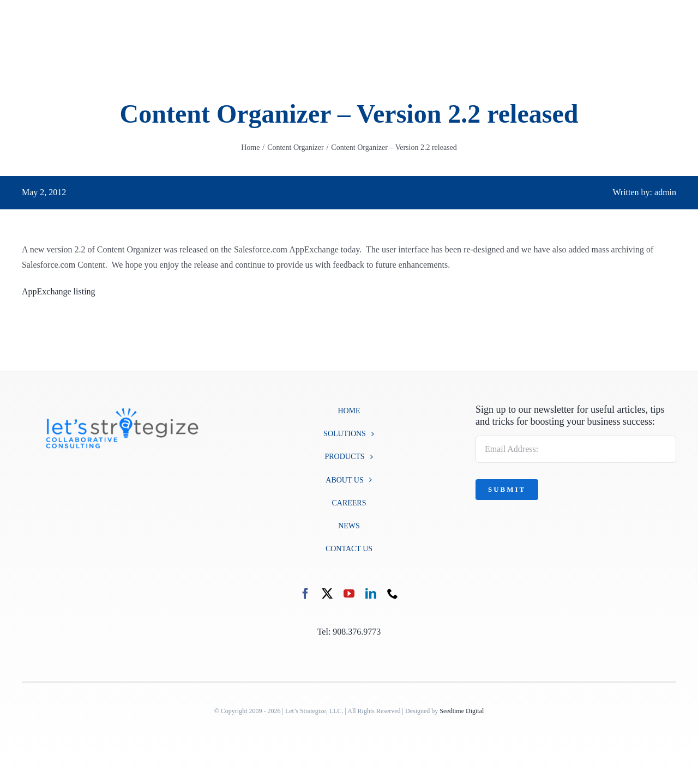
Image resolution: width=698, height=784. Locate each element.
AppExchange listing (59, 291)
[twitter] (327, 594)
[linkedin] (371, 594)
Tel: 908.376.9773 (349, 632)
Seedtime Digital (462, 711)
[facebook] (305, 594)
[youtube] (349, 594)
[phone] (393, 594)
